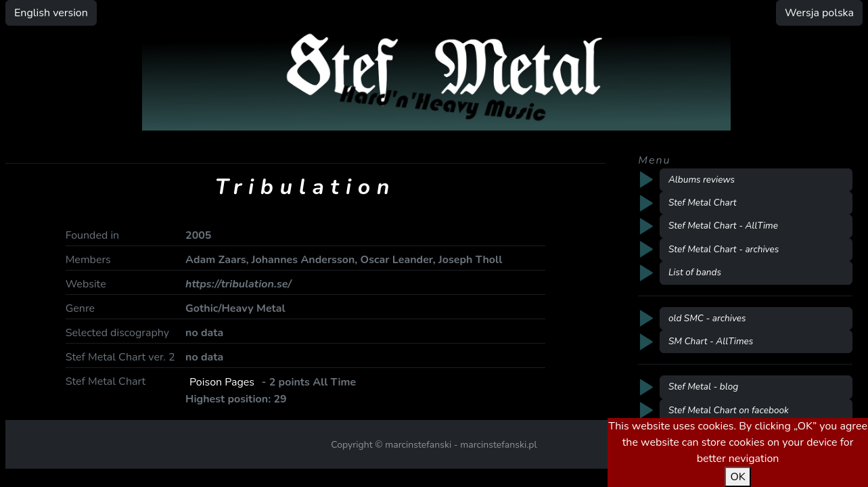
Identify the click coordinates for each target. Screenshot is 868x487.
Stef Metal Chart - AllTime (723, 226)
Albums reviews (702, 180)
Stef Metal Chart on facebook (729, 410)
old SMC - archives (707, 318)
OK (737, 477)
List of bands (695, 272)
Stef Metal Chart (703, 203)
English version (51, 13)
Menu (654, 160)
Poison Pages (222, 382)
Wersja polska (819, 13)
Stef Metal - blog (703, 387)
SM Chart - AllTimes (711, 341)
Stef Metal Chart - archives (724, 249)
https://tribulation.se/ (238, 284)
